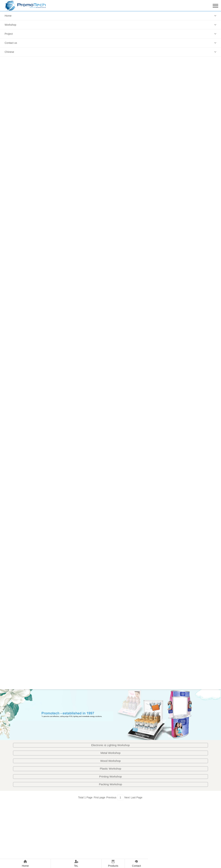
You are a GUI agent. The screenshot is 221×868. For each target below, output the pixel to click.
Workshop (10, 25)
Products (113, 863)
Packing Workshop (110, 784)
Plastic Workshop (111, 769)
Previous (111, 797)
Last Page (137, 797)
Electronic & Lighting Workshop (110, 745)
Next (127, 797)
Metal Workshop (110, 753)
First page (99, 797)
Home (8, 16)
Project (9, 34)
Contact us (11, 43)
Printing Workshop (110, 776)
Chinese (9, 52)
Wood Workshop (110, 761)
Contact (136, 863)
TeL (76, 863)
